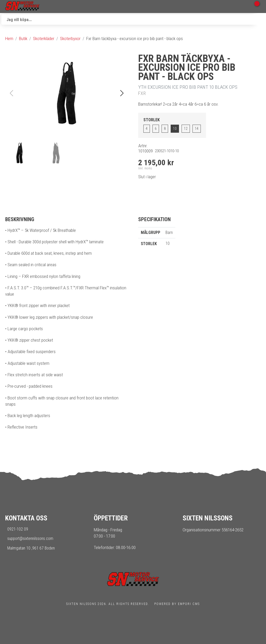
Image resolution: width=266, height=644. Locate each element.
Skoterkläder (44, 39)
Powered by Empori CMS (177, 604)
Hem (9, 39)
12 (186, 129)
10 (175, 129)
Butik (23, 39)
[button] (122, 93)
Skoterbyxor (70, 39)
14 (197, 129)
